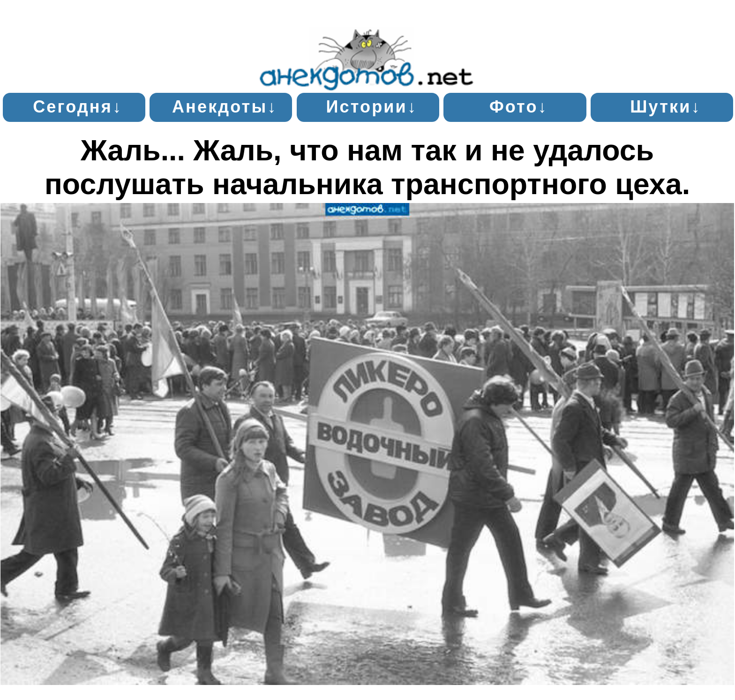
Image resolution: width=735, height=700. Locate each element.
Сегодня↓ (78, 107)
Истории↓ (371, 107)
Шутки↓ (665, 107)
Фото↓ (519, 107)
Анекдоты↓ (225, 107)
